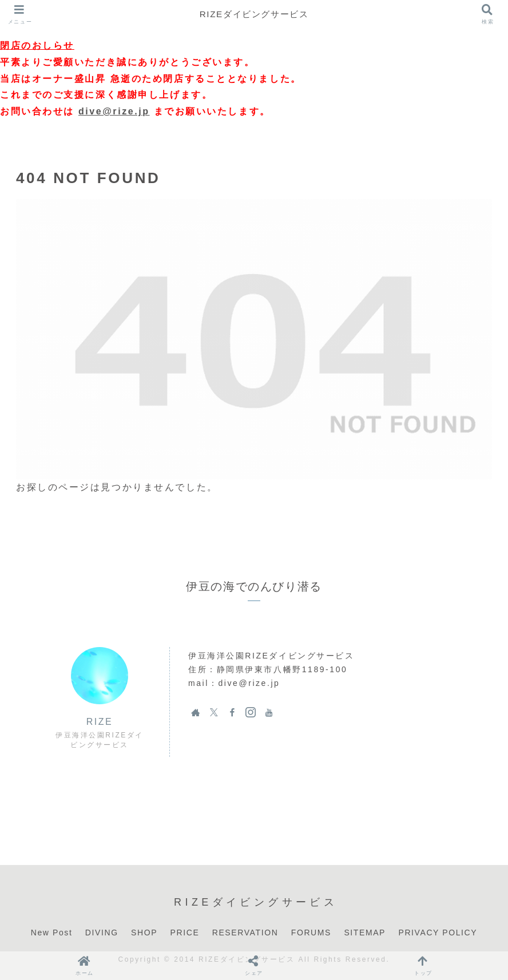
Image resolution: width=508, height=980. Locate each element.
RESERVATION (245, 933)
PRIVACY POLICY (438, 933)
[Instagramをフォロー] (251, 712)
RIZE (100, 722)
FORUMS (311, 933)
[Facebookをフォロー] (232, 712)
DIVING (102, 933)
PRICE (185, 933)
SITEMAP (365, 933)
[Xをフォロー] (214, 712)
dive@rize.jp (114, 111)
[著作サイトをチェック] (196, 712)
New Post (52, 933)
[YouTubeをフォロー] (269, 712)
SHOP (144, 933)
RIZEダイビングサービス (254, 14)
